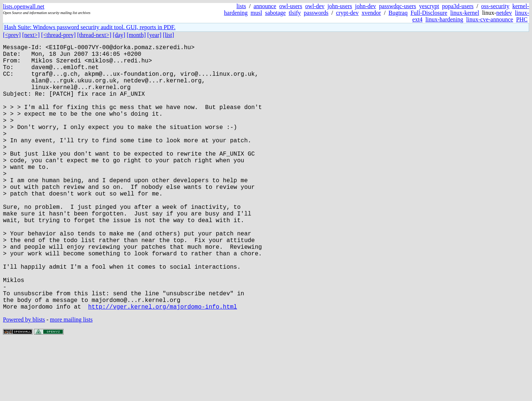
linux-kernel (465, 13)
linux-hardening (444, 19)
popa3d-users (458, 6)
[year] (154, 35)
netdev (504, 13)
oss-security (495, 6)
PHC (522, 19)
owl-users (291, 6)
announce (265, 6)
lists (241, 6)
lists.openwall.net (24, 6)
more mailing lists (71, 379)
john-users (340, 6)
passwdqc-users (398, 6)
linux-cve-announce (490, 19)
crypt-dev (347, 13)
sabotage (275, 13)
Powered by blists (24, 379)
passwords (316, 13)
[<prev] (12, 35)
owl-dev (315, 6)
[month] (136, 35)
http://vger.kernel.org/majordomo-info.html (162, 366)
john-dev (366, 6)
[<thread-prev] (58, 35)
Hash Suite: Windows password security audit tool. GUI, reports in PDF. (90, 27)
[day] (119, 35)
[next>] (31, 35)
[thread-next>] (94, 35)
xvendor (371, 13)
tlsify (295, 13)
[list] (168, 35)
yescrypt (429, 6)
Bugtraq (398, 13)
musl (256, 13)
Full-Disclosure (429, 13)
